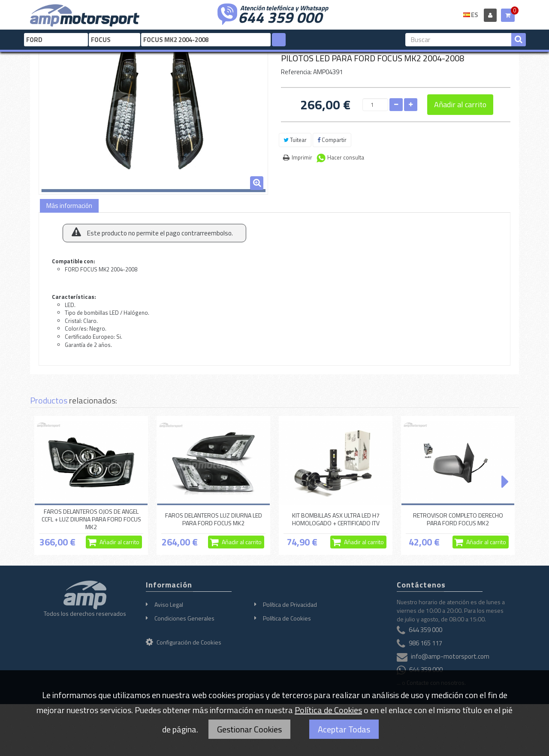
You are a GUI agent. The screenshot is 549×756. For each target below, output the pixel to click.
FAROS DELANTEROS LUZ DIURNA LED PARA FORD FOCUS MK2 (214, 519)
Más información (69, 206)
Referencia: (296, 72)
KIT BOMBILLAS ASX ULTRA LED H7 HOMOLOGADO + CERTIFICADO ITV (336, 519)
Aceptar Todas (344, 729)
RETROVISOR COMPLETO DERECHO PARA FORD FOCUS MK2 (458, 519)
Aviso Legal (169, 604)
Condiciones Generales (184, 618)
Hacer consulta (346, 157)
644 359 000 (280, 16)
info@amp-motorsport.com (450, 656)
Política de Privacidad (290, 604)
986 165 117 (425, 643)
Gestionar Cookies (249, 729)
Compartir (332, 140)
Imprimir (302, 157)
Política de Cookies (287, 618)
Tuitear (295, 140)
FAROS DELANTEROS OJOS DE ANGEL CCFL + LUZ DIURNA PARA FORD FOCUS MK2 (91, 519)
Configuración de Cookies (184, 642)
